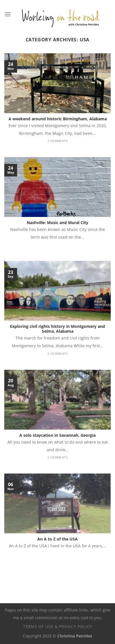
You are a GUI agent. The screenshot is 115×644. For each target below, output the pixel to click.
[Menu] (8, 14)
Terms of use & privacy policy (57, 626)
